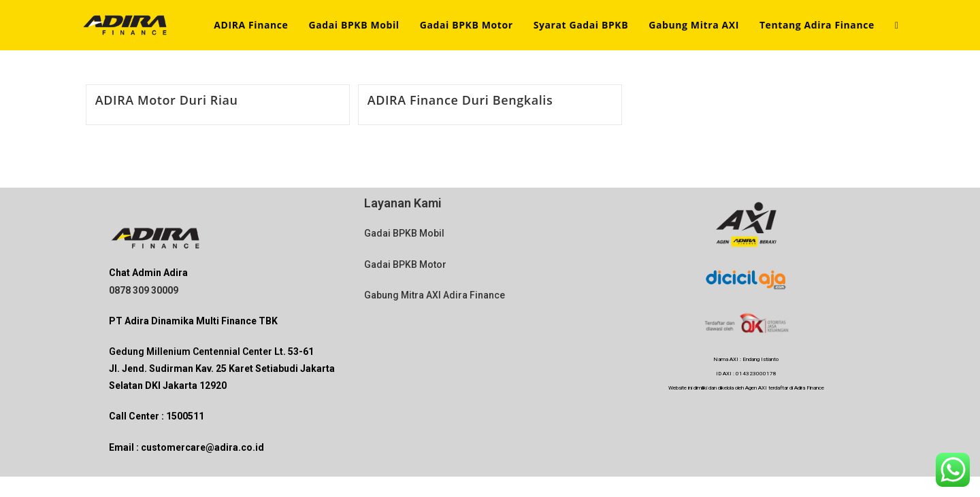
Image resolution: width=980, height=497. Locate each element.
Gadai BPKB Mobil (404, 233)
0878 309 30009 (144, 290)
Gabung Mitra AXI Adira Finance (435, 295)
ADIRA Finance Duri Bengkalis (460, 100)
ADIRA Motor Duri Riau (167, 100)
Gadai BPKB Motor (405, 264)
